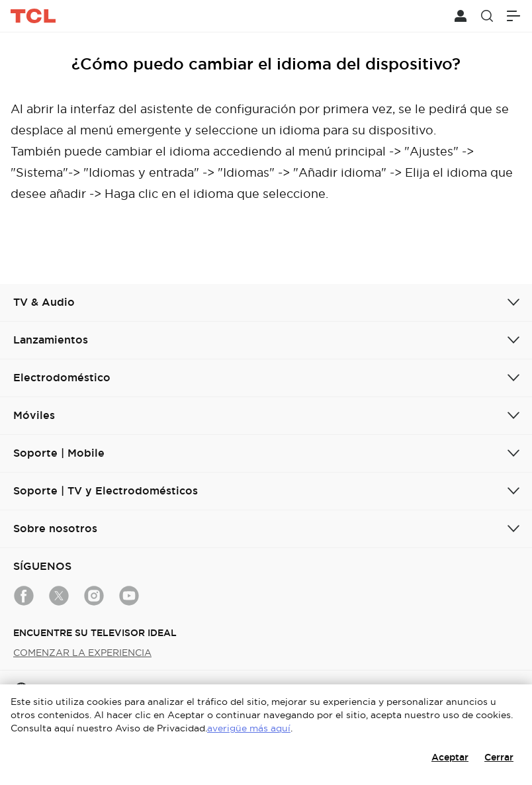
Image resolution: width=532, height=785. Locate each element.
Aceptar (450, 757)
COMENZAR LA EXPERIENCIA (82, 653)
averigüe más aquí (249, 728)
